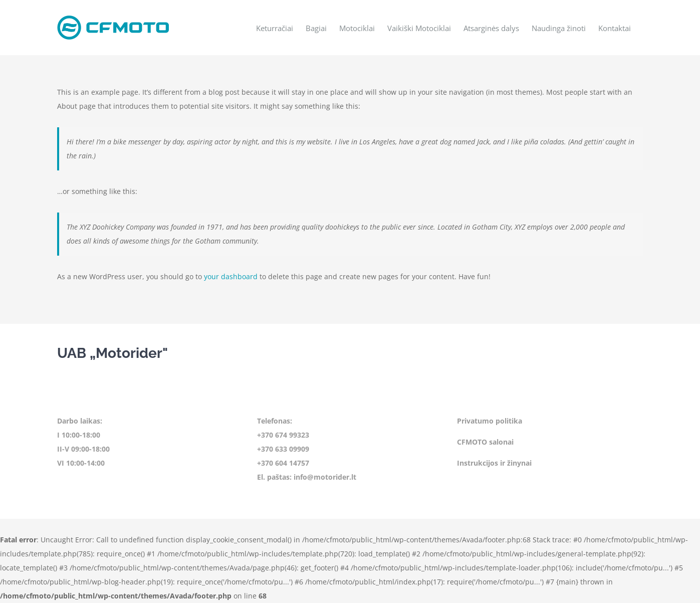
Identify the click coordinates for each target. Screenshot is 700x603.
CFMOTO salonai (485, 442)
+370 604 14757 (283, 463)
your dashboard (231, 276)
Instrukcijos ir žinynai (494, 463)
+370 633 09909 (283, 449)
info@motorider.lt (325, 477)
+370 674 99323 (283, 435)
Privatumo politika (490, 421)
